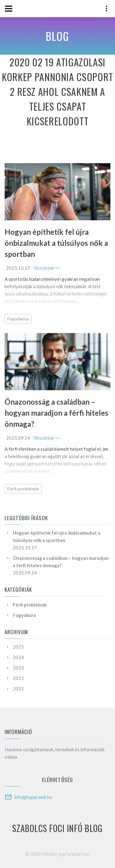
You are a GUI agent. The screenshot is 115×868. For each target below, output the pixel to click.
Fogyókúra (18, 319)
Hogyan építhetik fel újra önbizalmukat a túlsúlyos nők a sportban (56, 243)
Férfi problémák (23, 489)
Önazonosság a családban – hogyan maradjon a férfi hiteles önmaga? (56, 413)
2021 (18, 689)
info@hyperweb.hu (33, 797)
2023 (18, 668)
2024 (18, 657)
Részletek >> (47, 268)
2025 (18, 647)
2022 (18, 678)
